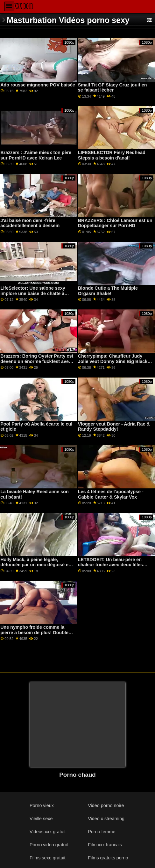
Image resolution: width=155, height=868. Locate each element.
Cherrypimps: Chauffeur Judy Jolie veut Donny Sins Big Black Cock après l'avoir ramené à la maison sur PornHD (113, 364)
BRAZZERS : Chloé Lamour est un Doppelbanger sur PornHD (115, 223)
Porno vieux (42, 805)
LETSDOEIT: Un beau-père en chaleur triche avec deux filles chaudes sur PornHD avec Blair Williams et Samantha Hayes (112, 568)
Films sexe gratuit (48, 858)
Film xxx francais (105, 845)
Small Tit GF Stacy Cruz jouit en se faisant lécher (113, 88)
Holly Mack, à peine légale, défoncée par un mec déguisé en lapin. (36, 565)
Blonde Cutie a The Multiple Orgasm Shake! (108, 291)
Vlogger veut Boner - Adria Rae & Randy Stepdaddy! (114, 427)
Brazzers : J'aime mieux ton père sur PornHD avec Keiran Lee (36, 155)
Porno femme (102, 832)
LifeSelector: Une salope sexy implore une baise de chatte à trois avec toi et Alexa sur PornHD (37, 293)
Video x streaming (106, 819)
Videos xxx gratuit (48, 832)
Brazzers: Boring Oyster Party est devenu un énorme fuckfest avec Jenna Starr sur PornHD (37, 361)
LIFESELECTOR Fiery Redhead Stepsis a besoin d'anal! (112, 155)
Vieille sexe (41, 819)
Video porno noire (106, 805)
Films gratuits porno (108, 858)
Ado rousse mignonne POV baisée (38, 85)
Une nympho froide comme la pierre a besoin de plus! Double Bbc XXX (34, 632)
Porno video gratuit (49, 845)
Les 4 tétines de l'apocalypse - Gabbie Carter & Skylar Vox (111, 494)
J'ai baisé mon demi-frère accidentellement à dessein (30, 223)
